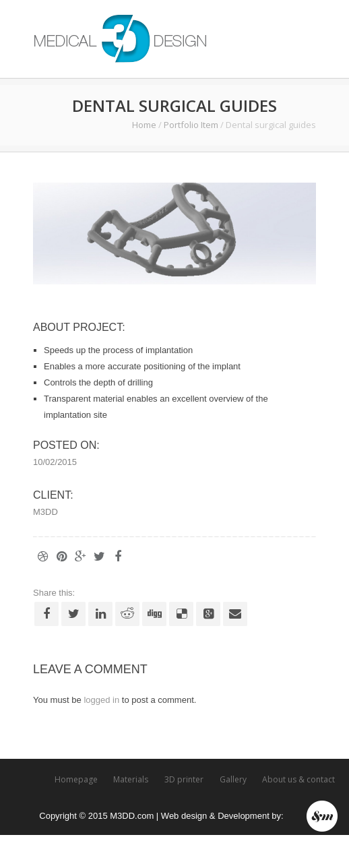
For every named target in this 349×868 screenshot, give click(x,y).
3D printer (184, 779)
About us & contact (298, 779)
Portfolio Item (191, 125)
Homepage (76, 779)
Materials (131, 779)
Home (144, 125)
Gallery (233, 779)
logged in (101, 700)
